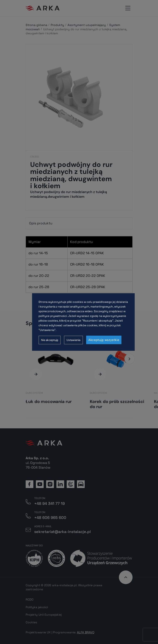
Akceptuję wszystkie (104, 340)
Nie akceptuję (50, 340)
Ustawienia (73, 340)
